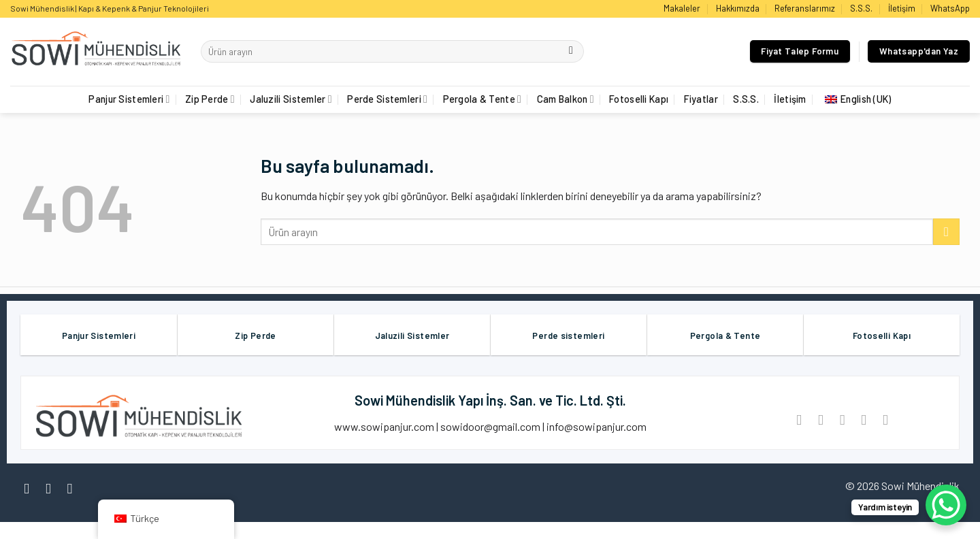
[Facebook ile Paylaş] (799, 420)
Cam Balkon (566, 99)
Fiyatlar (701, 99)
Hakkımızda (738, 8)
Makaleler (682, 8)
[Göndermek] (571, 52)
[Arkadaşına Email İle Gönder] (842, 420)
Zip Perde (210, 99)
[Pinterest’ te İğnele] (864, 420)
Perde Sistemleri (387, 99)
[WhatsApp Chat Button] (946, 505)
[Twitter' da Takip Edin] (75, 488)
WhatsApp (950, 8)
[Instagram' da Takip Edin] (53, 488)
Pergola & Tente (483, 99)
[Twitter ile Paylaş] (820, 420)
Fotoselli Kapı (639, 99)
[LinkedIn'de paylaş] (885, 420)
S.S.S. (861, 8)
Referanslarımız (805, 8)
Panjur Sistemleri (129, 99)
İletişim (902, 8)
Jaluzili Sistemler (291, 99)
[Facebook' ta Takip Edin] (31, 488)
